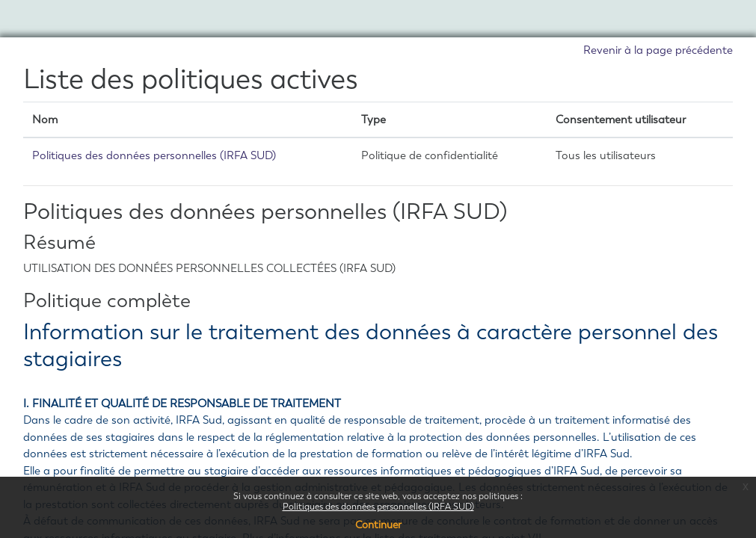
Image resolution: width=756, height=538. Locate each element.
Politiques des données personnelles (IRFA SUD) (378, 507)
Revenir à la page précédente (658, 50)
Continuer (378, 525)
